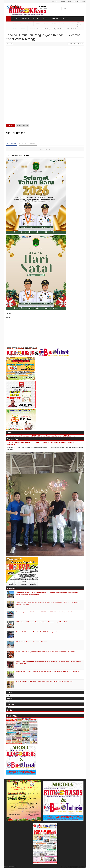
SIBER (69, 2)
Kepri (23, 28)
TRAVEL (29, 24)
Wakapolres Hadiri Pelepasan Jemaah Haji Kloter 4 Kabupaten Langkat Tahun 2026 (42, 622)
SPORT (46, 19)
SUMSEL (55, 19)
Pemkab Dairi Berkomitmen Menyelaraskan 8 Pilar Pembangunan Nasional (39, 632)
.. (6, 2)
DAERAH (36, 19)
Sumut (55, 24)
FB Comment (12, 144)
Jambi (15, 28)
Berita (10, 44)
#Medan (26, 125)
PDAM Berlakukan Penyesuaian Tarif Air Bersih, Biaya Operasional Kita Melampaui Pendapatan (45, 652)
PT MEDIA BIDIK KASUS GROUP (76, 867)
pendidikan (72, 436)
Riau (63, 24)
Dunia (17, 436)
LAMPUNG (66, 19)
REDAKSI (62, 2)
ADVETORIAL (17, 24)
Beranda (55, 2)
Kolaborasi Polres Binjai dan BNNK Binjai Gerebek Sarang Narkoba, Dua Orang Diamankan (44, 682)
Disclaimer (77, 2)
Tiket (83, 2)
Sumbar (72, 24)
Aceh (46, 24)
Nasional (42, 436)
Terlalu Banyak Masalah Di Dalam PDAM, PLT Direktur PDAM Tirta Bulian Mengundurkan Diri (45, 612)
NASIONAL (26, 19)
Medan (35, 436)
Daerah (12, 436)
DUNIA (38, 24)
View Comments (45, 149)
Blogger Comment (28, 144)
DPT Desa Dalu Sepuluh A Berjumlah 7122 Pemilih (32, 642)
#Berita (19, 125)
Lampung (29, 436)
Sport (50, 436)
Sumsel (32, 28)
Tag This (10, 125)
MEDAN (15, 19)
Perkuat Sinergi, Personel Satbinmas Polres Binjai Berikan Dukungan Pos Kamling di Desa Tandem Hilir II (48, 672)
